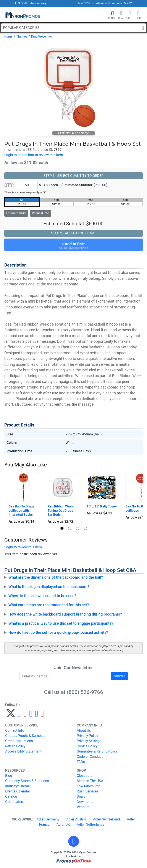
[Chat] (121, 13)
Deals (81, 796)
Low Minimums (89, 786)
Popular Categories (73, 28)
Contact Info (15, 730)
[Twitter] (11, 715)
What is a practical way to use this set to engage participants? (61, 623)
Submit (119, 676)
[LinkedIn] (37, 715)
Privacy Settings (89, 741)
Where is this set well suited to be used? (42, 596)
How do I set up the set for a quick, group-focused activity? (58, 632)
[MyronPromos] (22, 15)
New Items (85, 802)
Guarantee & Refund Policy (97, 751)
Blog (9, 776)
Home (8, 36)
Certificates (14, 802)
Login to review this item (23, 547)
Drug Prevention (42, 36)
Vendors (83, 807)
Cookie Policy (87, 746)
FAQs (81, 762)
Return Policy (15, 746)
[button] (112, 13)
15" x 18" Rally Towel (102, 506)
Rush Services (88, 791)
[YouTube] (42, 715)
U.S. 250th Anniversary (31, 3)
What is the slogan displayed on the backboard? (49, 587)
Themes (22, 36)
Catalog (11, 796)
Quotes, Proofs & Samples (25, 736)
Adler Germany (48, 819)
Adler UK (63, 824)
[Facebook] (19, 715)
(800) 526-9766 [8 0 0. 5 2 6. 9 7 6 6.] (85, 692)
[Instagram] (31, 715)
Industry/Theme (18, 786)
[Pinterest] (25, 715)
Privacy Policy (88, 736)
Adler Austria (76, 819)
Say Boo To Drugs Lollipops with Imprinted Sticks (22, 511)
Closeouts (85, 776)
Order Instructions (19, 741)
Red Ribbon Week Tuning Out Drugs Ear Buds (61, 511)
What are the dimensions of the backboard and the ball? (56, 577)
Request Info (41, 213)
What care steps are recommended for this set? (49, 605)
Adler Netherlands (91, 824)
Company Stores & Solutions (27, 781)
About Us (84, 730)
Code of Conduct (90, 757)
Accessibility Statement (23, 751)
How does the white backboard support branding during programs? (65, 614)
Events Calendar (18, 791)
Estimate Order (16, 213)
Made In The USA (90, 781)
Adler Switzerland (107, 819)
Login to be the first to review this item (34, 155)
